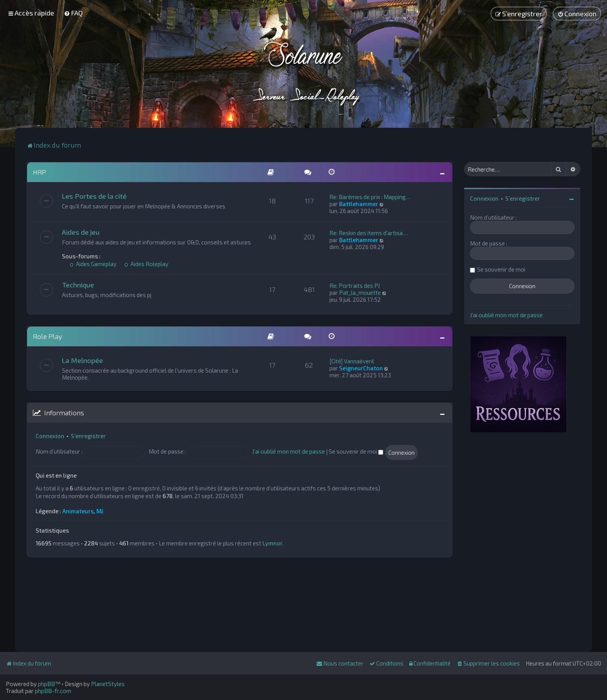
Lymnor (273, 543)
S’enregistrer (88, 436)
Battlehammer (359, 204)
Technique (78, 285)
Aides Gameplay (93, 264)
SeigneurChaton (361, 368)
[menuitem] (73, 13)
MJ (100, 511)
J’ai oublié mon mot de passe (288, 451)
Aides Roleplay (146, 264)
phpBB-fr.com (53, 691)
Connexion (50, 436)
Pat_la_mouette (360, 292)
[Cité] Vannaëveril (352, 361)
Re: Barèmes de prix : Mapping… (370, 197)
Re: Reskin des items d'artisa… (369, 233)
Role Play (47, 336)
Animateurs (78, 511)
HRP (39, 172)
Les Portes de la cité (94, 196)
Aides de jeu (81, 232)
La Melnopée (82, 360)
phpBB (46, 684)
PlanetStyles (108, 684)
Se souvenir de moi (356, 451)
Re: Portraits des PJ (355, 286)
